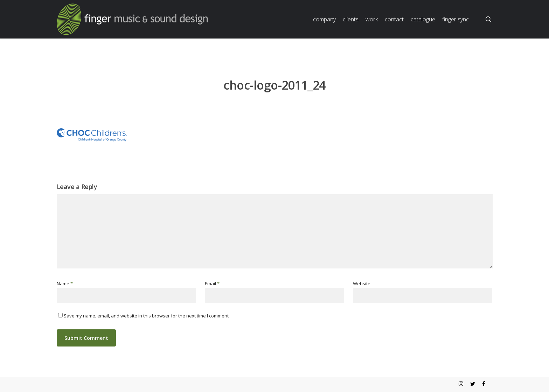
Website (362, 283)
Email (212, 283)
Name (65, 283)
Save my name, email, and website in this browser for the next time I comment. (147, 316)
